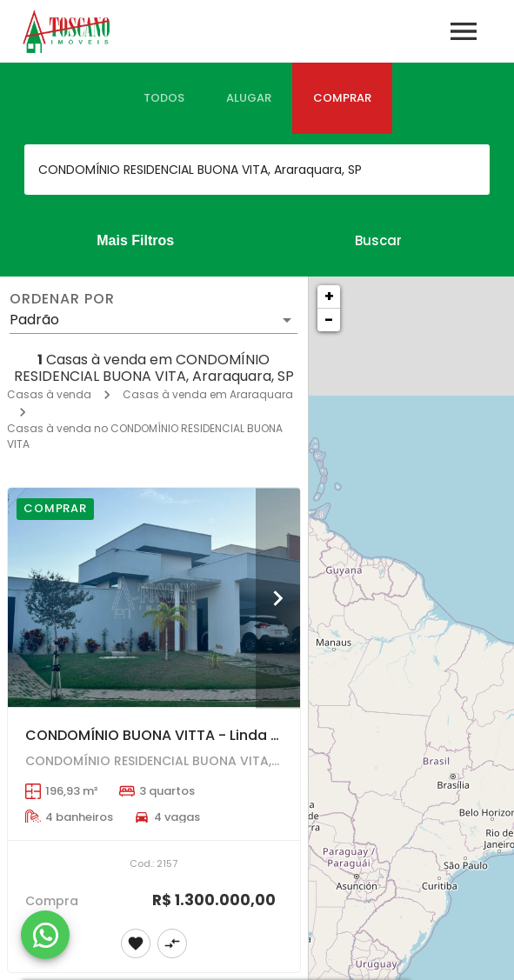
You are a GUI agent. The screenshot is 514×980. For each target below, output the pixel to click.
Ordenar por (62, 299)
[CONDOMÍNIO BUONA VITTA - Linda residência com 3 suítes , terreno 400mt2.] (154, 597)
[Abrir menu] (464, 31)
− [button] (329, 320)
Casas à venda (49, 394)
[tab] (164, 98)
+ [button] (329, 296)
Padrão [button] (34, 320)
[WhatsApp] (45, 935)
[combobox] (257, 170)
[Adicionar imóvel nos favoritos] (136, 943)
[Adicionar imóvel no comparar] (172, 943)
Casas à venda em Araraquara (208, 394)
